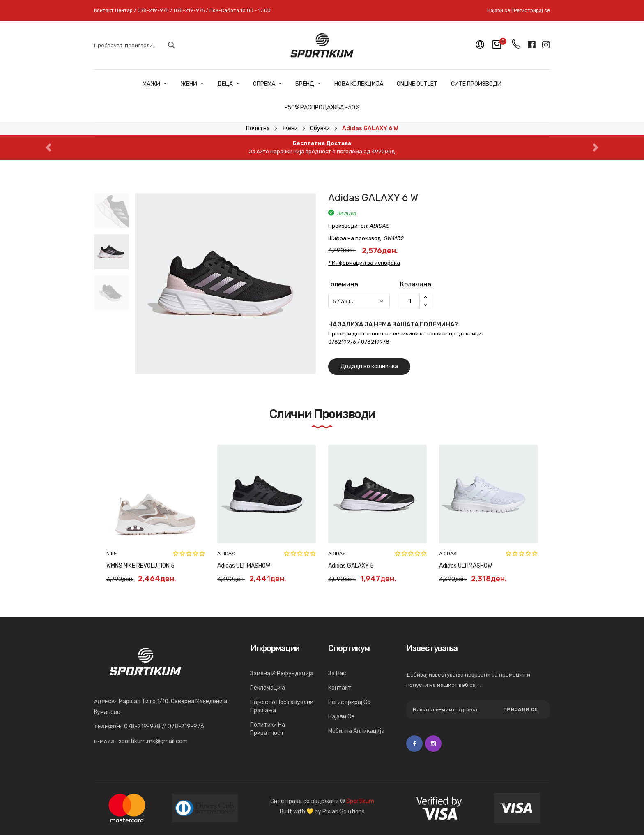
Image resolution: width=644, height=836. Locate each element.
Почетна (258, 128)
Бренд (308, 84)
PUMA (113, 554)
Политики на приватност (268, 729)
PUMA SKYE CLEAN (463, 566)
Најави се (499, 10)
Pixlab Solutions (344, 812)
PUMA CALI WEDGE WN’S (359, 566)
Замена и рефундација (282, 673)
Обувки (320, 128)
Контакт (340, 688)
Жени (192, 84)
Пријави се (520, 709)
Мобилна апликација (356, 731)
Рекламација (268, 688)
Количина (416, 284)
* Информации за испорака (364, 263)
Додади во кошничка (369, 366)
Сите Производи (476, 84)
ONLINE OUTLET (417, 84)
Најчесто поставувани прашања (282, 706)
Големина (343, 284)
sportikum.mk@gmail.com (153, 741)
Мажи (155, 84)
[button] (48, 148)
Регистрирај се (532, 10)
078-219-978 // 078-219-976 (164, 726)
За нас (337, 673)
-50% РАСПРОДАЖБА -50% (322, 108)
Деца (228, 84)
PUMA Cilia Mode (128, 566)
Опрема (267, 84)
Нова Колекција (359, 84)
